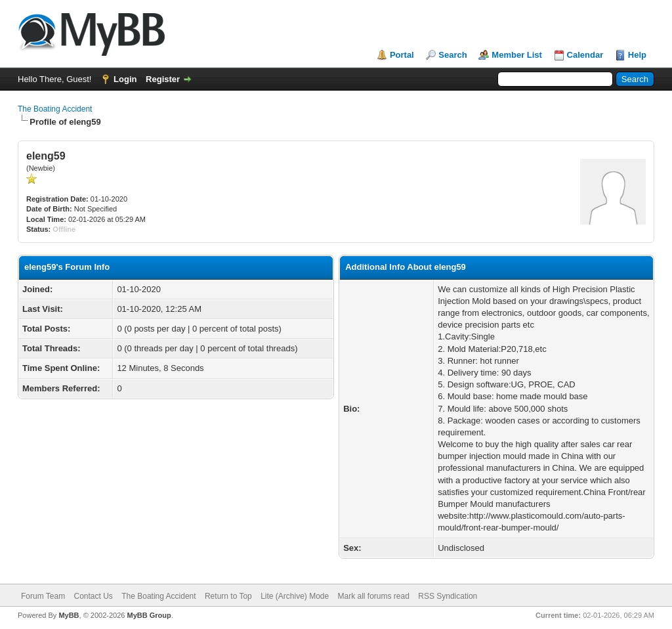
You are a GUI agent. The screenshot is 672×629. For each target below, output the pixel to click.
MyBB (69, 615)
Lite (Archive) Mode (295, 596)
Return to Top (228, 596)
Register (163, 79)
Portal (402, 55)
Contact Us (93, 596)
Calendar (585, 55)
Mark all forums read (374, 596)
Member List (517, 55)
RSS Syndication (448, 596)
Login (125, 79)
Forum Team (43, 596)
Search (452, 55)
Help (637, 55)
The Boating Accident (55, 109)
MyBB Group (149, 615)
